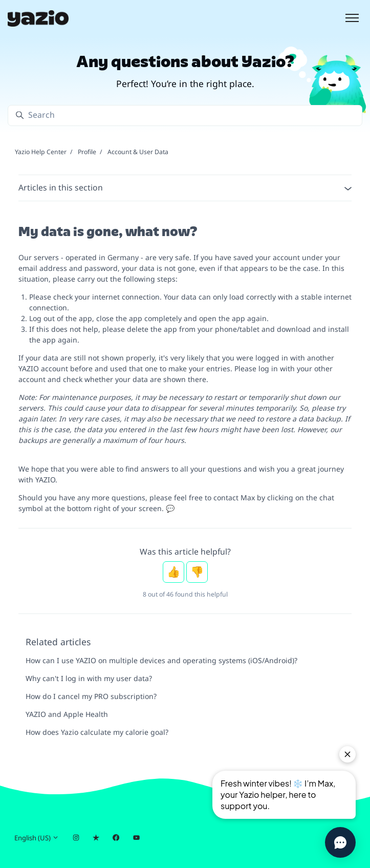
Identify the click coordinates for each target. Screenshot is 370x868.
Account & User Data (138, 152)
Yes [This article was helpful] (173, 572)
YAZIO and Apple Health (67, 714)
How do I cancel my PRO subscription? (91, 696)
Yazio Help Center (41, 152)
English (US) (37, 838)
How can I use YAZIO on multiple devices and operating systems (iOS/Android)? (161, 660)
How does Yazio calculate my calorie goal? (97, 732)
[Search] (185, 115)
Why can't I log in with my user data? (89, 678)
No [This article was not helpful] (197, 572)
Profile (87, 152)
